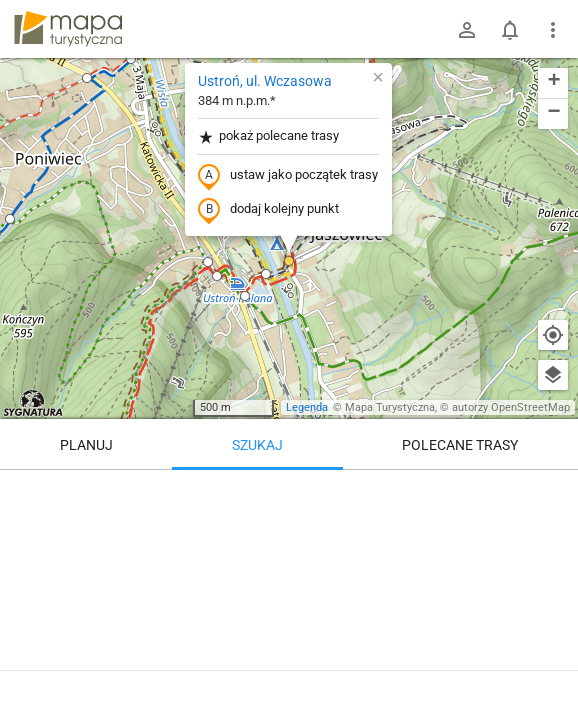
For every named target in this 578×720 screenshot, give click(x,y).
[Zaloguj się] (467, 30)
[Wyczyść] (553, 492)
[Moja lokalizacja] (553, 335)
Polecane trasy (460, 445)
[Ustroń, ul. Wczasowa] (289, 590)
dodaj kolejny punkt (268, 210)
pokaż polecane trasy (268, 136)
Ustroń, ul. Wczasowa (265, 81)
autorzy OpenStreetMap (511, 407)
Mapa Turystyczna (390, 407)
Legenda (307, 407)
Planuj (86, 445)
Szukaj (257, 445)
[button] (217, 276)
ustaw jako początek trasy (288, 176)
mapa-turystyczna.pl (68, 29)
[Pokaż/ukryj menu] (553, 30)
